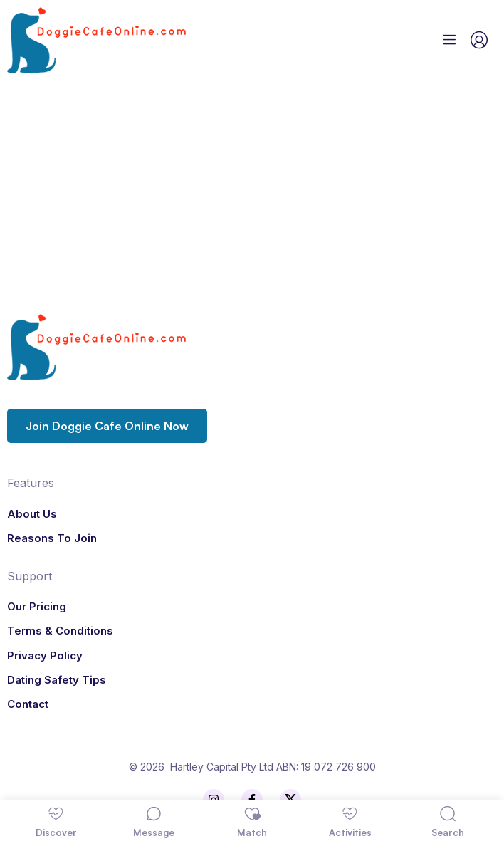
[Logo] (130, 40)
